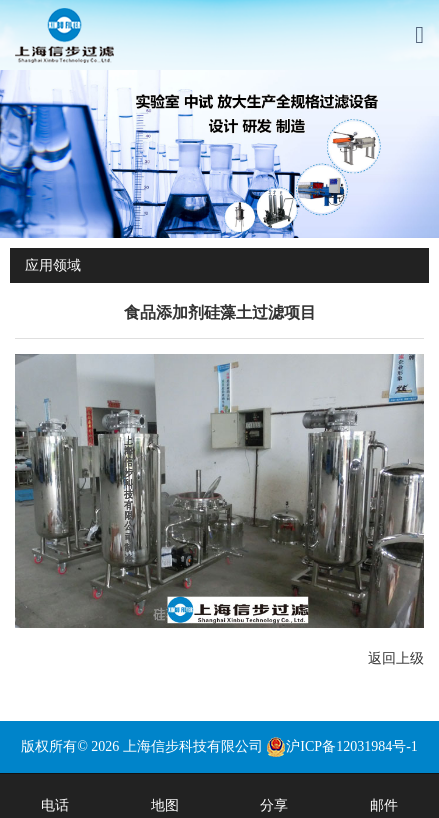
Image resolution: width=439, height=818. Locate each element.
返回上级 (396, 658)
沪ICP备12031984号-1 (341, 746)
